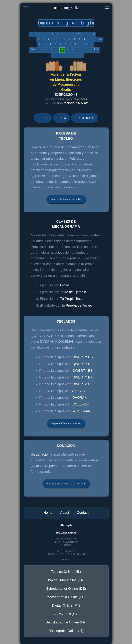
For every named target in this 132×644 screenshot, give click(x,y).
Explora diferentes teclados (66, 423)
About (65, 513)
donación (43, 454)
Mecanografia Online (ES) (66, 597)
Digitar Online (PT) (66, 605)
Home (48, 513)
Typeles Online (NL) (66, 572)
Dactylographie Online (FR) (66, 622)
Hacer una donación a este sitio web (66, 484)
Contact (83, 513)
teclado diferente (76, 103)
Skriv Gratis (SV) (66, 614)
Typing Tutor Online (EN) (66, 580)
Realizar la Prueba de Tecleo (66, 199)
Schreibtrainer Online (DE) (66, 588)
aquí (84, 99)
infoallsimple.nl (66, 533)
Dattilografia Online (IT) (66, 631)
